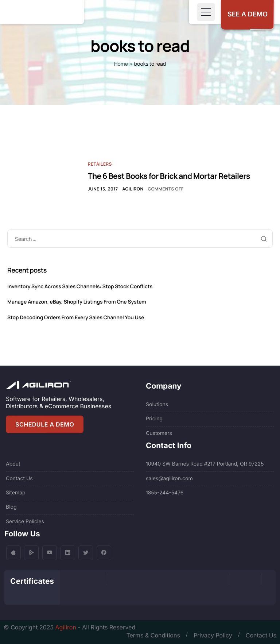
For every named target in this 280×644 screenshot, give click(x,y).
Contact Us (19, 479)
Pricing (154, 419)
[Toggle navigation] (206, 12)
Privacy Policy (213, 635)
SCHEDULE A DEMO (45, 424)
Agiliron (133, 189)
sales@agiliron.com (169, 479)
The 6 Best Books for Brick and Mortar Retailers (169, 176)
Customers (159, 433)
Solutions (157, 404)
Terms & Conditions (153, 635)
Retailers (100, 164)
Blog (11, 507)
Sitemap (16, 493)
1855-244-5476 (165, 493)
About (13, 464)
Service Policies (25, 522)
